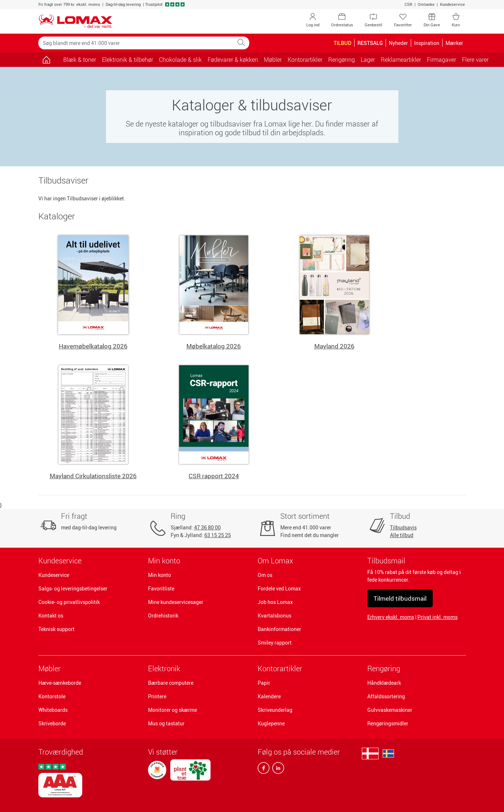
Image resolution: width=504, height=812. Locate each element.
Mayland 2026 (334, 346)
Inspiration (427, 43)
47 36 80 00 (207, 527)
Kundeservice (452, 4)
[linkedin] (277, 770)
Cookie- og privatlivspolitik (69, 602)
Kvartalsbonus (274, 615)
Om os (265, 575)
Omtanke (426, 4)
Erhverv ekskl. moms (391, 617)
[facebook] (264, 770)
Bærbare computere (171, 683)
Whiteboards (53, 710)
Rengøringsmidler (388, 723)
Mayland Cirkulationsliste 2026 (93, 476)
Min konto (160, 575)
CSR (408, 4)
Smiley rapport (275, 643)
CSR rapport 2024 (214, 476)
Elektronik (164, 669)
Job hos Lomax (275, 602)
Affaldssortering (386, 696)
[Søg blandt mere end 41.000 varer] (136, 43)
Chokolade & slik (180, 60)
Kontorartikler (280, 669)
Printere (157, 696)
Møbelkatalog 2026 (214, 346)
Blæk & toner (80, 60)
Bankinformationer (279, 629)
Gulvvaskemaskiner (390, 710)
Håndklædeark (384, 683)
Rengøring (384, 669)
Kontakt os (51, 615)
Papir (264, 683)
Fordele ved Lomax (279, 588)
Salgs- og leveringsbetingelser (73, 588)
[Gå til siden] (47, 60)
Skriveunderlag (275, 710)
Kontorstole (52, 696)
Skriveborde (52, 723)
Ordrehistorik (163, 615)
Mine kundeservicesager (176, 602)
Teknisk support (56, 629)
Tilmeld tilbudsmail (400, 598)
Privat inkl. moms (437, 617)
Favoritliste (161, 588)
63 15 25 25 (218, 535)
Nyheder (398, 43)
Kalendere (269, 696)
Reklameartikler (401, 60)
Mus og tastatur (166, 723)
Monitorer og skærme (173, 710)
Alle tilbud (402, 535)
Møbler (50, 669)
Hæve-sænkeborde (60, 683)
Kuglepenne (271, 723)
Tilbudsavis (403, 527)
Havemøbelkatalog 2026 (93, 346)
